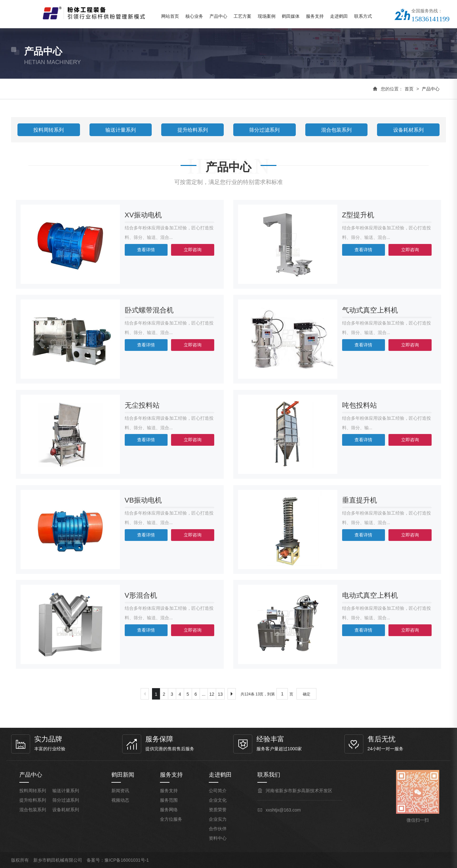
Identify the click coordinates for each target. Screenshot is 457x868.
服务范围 (169, 800)
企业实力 (218, 819)
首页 (409, 89)
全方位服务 (171, 819)
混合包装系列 (336, 130)
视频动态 (120, 800)
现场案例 (267, 16)
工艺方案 (242, 16)
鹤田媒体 (291, 16)
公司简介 (218, 791)
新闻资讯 (120, 791)
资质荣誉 (218, 810)
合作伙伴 (218, 829)
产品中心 (218, 16)
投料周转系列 (49, 130)
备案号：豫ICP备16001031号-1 (118, 860)
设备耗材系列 (408, 130)
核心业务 (194, 16)
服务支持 (315, 16)
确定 (307, 694)
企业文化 (218, 800)
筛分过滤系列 (264, 130)
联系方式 (363, 16)
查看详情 (146, 250)
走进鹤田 (339, 16)
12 (212, 694)
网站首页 (170, 16)
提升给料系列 (193, 130)
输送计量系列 (121, 130)
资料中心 (218, 838)
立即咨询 (193, 250)
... (204, 694)
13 (220, 694)
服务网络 (169, 810)
